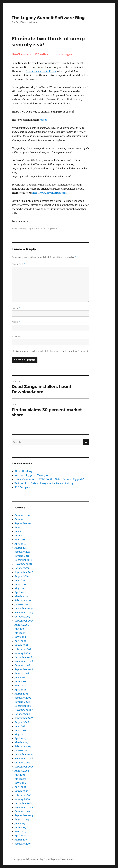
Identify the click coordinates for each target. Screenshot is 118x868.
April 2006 (21, 787)
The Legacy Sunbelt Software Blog (48, 18)
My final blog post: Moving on (32, 475)
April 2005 (20, 836)
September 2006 (24, 767)
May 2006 (20, 783)
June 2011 (20, 536)
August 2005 (22, 819)
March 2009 (21, 645)
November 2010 (24, 564)
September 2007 (24, 718)
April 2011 (20, 544)
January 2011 (22, 556)
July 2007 (20, 726)
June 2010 (20, 584)
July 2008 (20, 677)
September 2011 (24, 523)
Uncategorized (50, 229)
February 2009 (23, 649)
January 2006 (22, 799)
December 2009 (24, 608)
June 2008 (20, 681)
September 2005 (24, 815)
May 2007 (20, 734)
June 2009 (20, 633)
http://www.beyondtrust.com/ (50, 193)
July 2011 (19, 531)
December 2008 (24, 657)
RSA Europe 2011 (24, 487)
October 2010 (22, 568)
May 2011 (20, 540)
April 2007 (20, 738)
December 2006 (24, 754)
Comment (18, 264)
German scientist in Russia (41, 71)
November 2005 (24, 807)
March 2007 (21, 742)
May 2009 (20, 637)
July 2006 (20, 775)
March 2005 (21, 840)
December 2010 (23, 560)
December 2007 (23, 706)
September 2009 (24, 621)
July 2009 (20, 629)
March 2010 (21, 596)
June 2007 (20, 730)
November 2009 (24, 613)
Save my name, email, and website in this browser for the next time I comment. (52, 351)
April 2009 (21, 641)
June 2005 (20, 827)
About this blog (23, 471)
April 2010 (20, 592)
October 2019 (22, 515)
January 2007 (22, 750)
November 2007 (24, 710)
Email (16, 322)
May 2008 (20, 686)
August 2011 (21, 527)
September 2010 (24, 572)
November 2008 (24, 661)
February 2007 (23, 746)
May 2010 (20, 588)
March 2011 (21, 548)
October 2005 (22, 811)
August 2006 (22, 771)
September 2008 (24, 669)
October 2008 (22, 665)
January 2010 (22, 604)
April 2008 (20, 690)
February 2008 (23, 698)
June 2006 (20, 779)
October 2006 (22, 763)
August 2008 (22, 673)
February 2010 (23, 600)
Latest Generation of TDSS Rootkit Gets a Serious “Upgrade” (49, 479)
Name (16, 308)
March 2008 (21, 694)
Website (17, 336)
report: (44, 120)
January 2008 (22, 702)
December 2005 (24, 803)
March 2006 (21, 791)
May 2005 (20, 832)
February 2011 (22, 552)
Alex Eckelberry (19, 229)
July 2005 (20, 823)
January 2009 (22, 653)
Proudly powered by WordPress (60, 859)
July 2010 (20, 580)
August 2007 (22, 722)
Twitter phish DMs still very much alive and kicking (44, 483)
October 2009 (22, 617)
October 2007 (22, 714)
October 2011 (22, 519)
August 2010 (22, 576)
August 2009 (22, 625)
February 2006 (23, 795)
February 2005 (23, 844)
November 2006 (24, 759)
